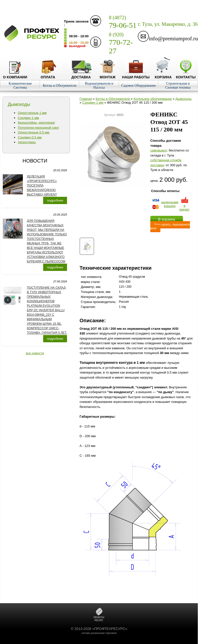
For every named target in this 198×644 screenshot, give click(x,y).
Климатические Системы (20, 86)
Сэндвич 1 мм (28, 118)
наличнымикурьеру (170, 204)
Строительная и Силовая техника (178, 86)
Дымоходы (183, 99)
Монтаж (108, 75)
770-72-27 (121, 43)
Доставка (81, 75)
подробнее (55, 200)
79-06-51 (123, 22)
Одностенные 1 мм (32, 113)
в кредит (185, 206)
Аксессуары (27, 142)
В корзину (167, 219)
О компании (15, 75)
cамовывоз (159, 150)
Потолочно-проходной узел (38, 128)
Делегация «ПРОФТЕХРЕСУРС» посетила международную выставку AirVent (42, 186)
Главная (86, 99)
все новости (35, 353)
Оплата (48, 75)
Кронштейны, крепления (36, 123)
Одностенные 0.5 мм (34, 132)
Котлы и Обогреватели (59, 86)
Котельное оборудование (153, 99)
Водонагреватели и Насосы (99, 86)
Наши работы (136, 75)
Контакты (186, 75)
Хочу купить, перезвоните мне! (170, 226)
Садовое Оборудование (139, 86)
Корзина (163, 75)
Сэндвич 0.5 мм (30, 137)
